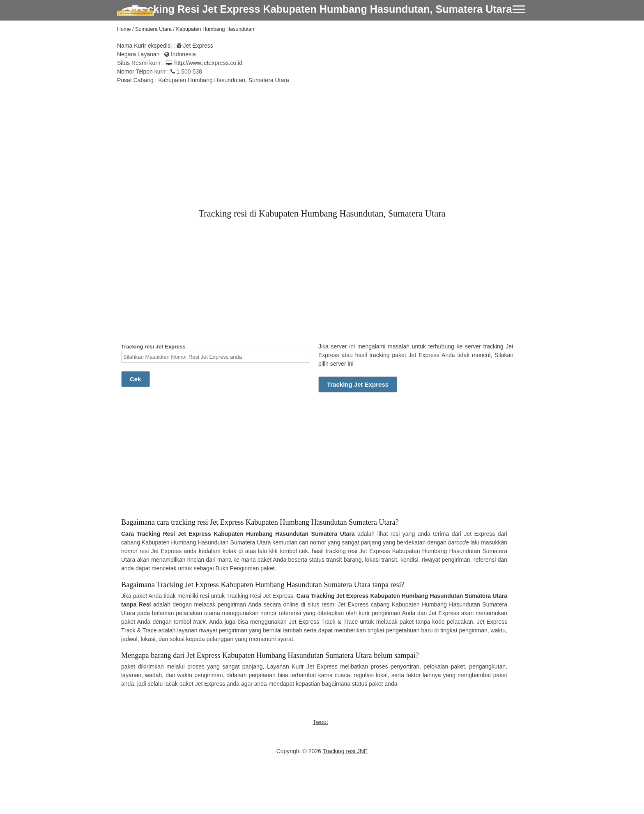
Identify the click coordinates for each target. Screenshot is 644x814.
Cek (136, 379)
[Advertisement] (322, 142)
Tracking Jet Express (358, 384)
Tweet (320, 722)
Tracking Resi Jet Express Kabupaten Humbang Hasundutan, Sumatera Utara (322, 9)
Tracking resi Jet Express (216, 353)
